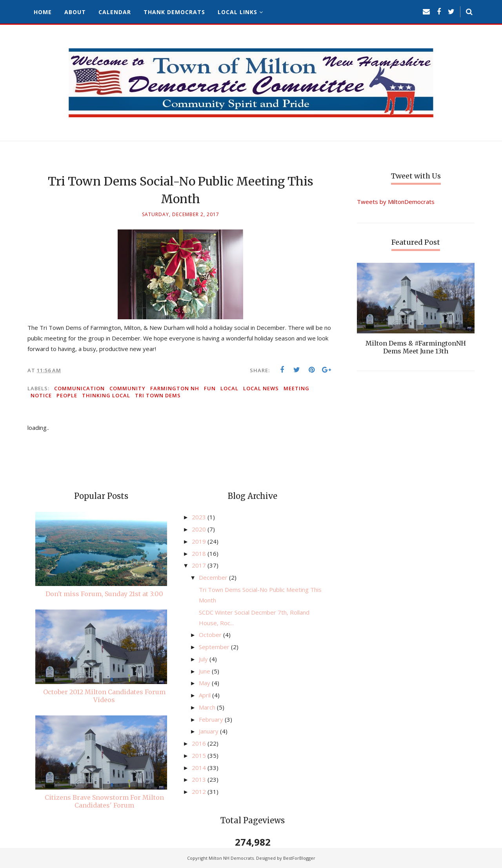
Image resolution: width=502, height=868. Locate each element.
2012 (200, 792)
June (205, 671)
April (206, 695)
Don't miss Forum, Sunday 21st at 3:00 (104, 594)
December (214, 577)
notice (41, 395)
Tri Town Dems (158, 395)
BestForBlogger (299, 858)
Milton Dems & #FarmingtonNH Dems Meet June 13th (416, 347)
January (209, 731)
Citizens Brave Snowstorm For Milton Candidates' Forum (104, 801)
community (127, 388)
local (229, 388)
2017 (200, 565)
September (215, 647)
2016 (200, 743)
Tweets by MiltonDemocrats (396, 202)
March (208, 707)
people (67, 395)
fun (210, 388)
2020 (200, 529)
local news (261, 388)
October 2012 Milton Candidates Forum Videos (104, 696)
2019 (200, 541)
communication (79, 388)
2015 (200, 755)
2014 (200, 768)
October (211, 635)
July (204, 659)
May (205, 683)
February (212, 719)
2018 (200, 553)
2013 (200, 779)
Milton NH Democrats (231, 858)
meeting (296, 388)
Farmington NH (175, 388)
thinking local (106, 395)
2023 (200, 517)
